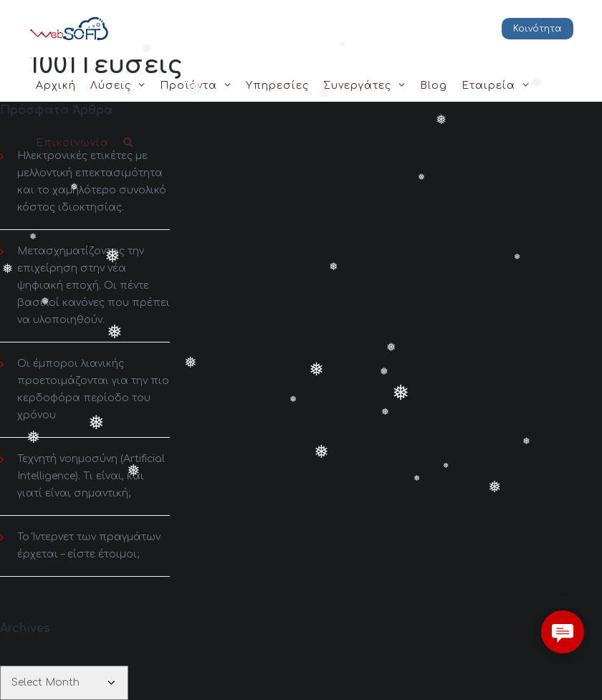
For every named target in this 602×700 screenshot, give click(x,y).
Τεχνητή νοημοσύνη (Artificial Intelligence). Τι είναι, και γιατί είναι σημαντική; (91, 476)
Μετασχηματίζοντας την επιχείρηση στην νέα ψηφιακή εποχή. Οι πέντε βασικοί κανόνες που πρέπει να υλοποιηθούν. (94, 286)
